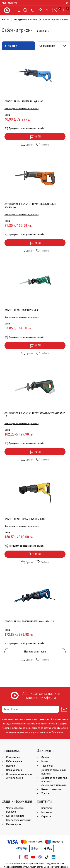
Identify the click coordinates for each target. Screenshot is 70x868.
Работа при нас (15, 761)
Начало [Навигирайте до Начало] (5, 19)
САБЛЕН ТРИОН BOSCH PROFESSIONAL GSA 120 (29, 621)
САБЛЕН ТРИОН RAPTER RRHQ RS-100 (24, 101)
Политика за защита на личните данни (19, 776)
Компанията (13, 757)
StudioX (61, 864)
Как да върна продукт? (19, 820)
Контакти (47, 808)
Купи (35, 137)
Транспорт (47, 766)
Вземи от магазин (51, 789)
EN (47, 10)
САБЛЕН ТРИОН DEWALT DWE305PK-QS (25, 519)
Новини (11, 766)
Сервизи (46, 816)
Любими (42, 145)
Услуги (45, 794)
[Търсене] (25, 10)
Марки (45, 761)
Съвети (45, 757)
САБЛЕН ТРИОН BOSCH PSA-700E (22, 310)
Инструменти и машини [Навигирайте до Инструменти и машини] (26, 19)
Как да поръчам (15, 816)
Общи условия (14, 770)
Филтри (11, 46)
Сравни (27, 145)
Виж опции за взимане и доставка (21, 108)
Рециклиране (14, 824)
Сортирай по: (53, 46)
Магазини (47, 812)
